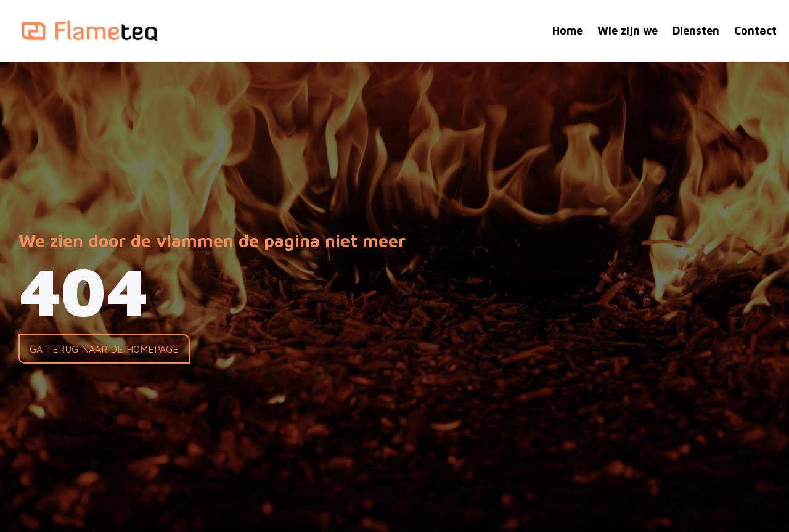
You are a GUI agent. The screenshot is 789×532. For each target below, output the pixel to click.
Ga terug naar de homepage (104, 349)
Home (567, 31)
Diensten (696, 31)
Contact (755, 31)
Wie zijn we (628, 31)
